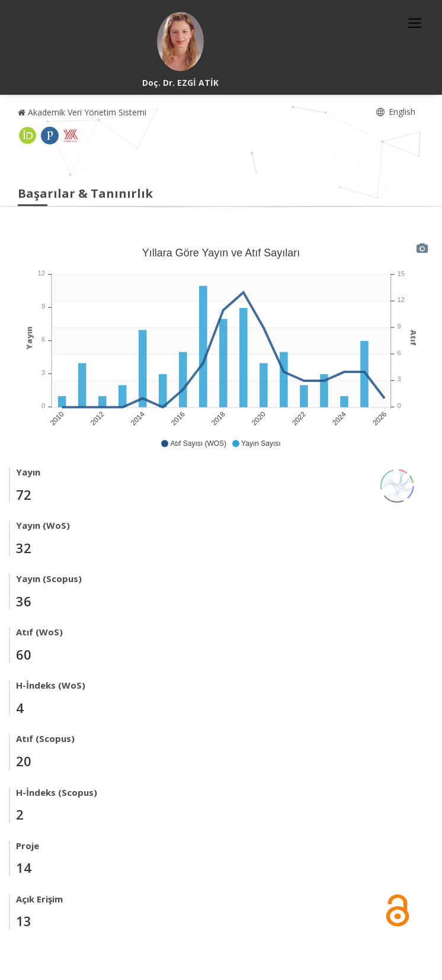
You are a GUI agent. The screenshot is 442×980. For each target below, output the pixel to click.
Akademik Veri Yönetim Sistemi (82, 112)
